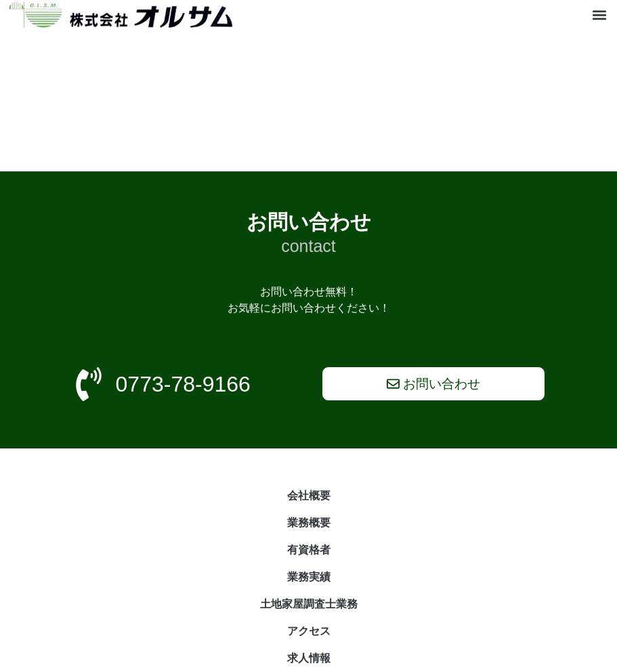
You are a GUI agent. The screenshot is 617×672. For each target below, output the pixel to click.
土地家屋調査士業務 (309, 604)
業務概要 (309, 523)
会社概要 (309, 496)
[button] (600, 15)
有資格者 (309, 550)
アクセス (309, 631)
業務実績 (309, 577)
